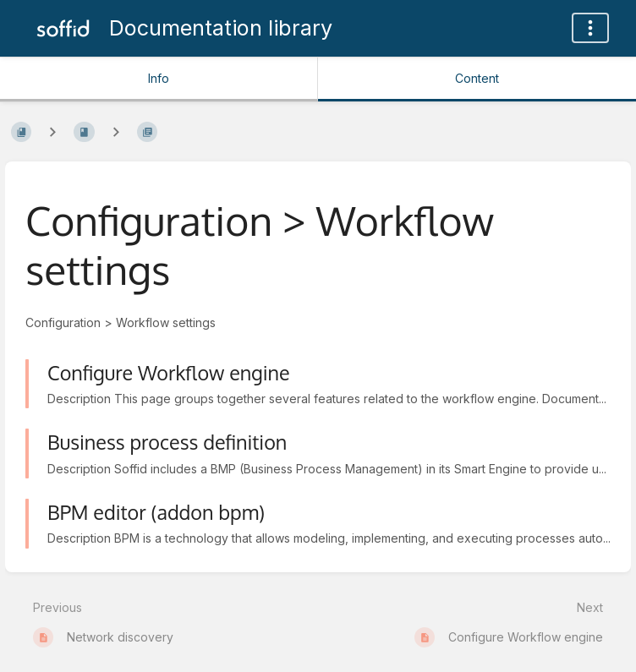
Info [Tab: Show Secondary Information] (159, 78)
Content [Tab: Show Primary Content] (477, 78)
